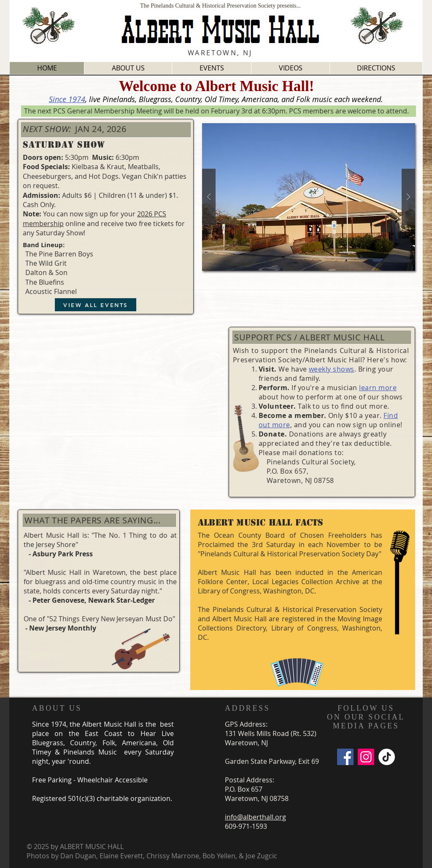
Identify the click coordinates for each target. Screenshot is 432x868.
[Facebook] (345, 757)
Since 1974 (67, 99)
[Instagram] (366, 757)
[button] (309, 197)
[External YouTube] (118, 402)
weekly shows (332, 369)
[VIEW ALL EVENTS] (96, 305)
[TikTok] (387, 757)
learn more (378, 388)
